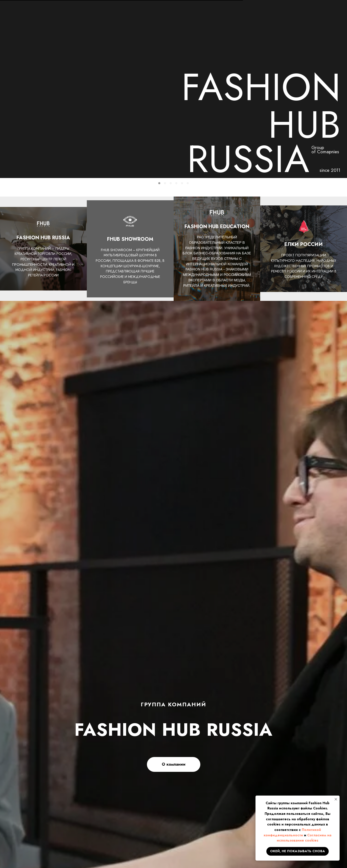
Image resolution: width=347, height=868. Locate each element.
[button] (321, 14)
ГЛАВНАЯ (19, 31)
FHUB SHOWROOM (230, 31)
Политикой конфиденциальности (292, 832)
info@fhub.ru (274, 16)
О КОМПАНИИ (61, 31)
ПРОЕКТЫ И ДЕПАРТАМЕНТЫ (162, 31)
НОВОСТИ (103, 31)
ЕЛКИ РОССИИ (281, 31)
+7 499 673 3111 (278, 11)
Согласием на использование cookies (304, 838)
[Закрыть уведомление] (336, 799)
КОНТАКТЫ (325, 31)
